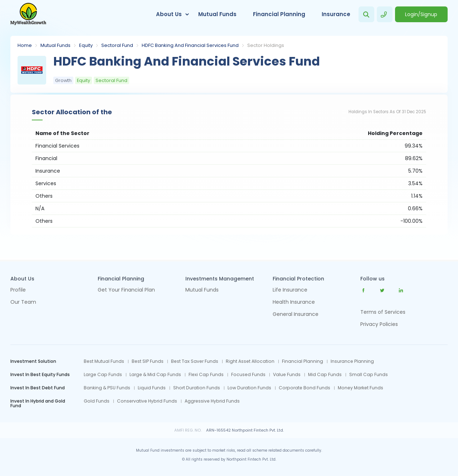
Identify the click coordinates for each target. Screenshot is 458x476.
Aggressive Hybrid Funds (212, 401)
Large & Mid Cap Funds (155, 375)
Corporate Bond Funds (304, 388)
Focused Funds (248, 375)
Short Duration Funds (197, 388)
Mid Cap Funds (325, 375)
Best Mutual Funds (104, 361)
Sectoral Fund (117, 45)
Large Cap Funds (103, 375)
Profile (18, 290)
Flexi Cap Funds (206, 375)
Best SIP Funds (148, 361)
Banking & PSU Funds (107, 388)
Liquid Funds (152, 388)
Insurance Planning (352, 361)
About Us (169, 14)
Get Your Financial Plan (126, 290)
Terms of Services (383, 312)
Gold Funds (97, 401)
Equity (86, 45)
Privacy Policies (379, 324)
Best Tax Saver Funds (195, 361)
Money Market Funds (360, 388)
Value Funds (287, 375)
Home (25, 45)
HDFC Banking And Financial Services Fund (190, 45)
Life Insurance (290, 290)
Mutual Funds (217, 14)
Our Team (23, 302)
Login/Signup (421, 14)
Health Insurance (294, 302)
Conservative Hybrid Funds (147, 401)
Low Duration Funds (249, 388)
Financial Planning (279, 14)
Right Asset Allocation (250, 361)
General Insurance (296, 315)
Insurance (336, 14)
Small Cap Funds (369, 375)
